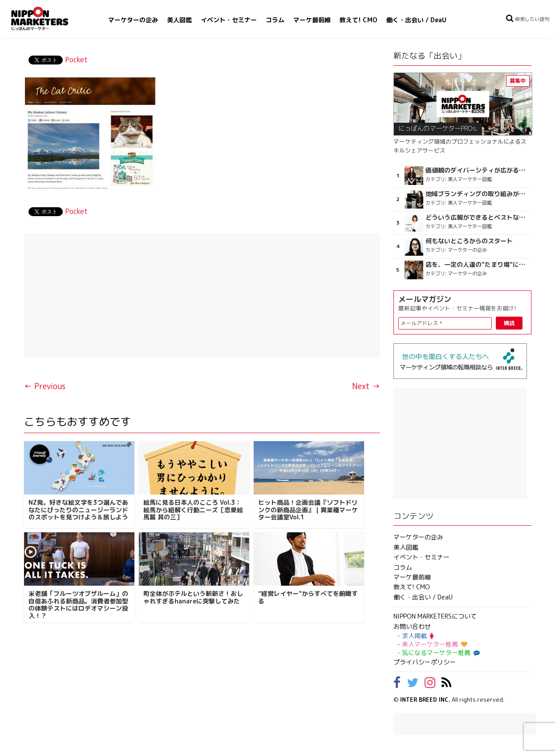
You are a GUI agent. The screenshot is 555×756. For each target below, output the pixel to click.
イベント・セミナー (229, 20)
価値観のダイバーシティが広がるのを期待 (477, 170)
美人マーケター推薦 (435, 644)
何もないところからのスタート (469, 241)
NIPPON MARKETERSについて (435, 616)
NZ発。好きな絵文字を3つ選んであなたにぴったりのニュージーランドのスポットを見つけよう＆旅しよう (78, 510)
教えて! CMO (359, 20)
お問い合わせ (412, 626)
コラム (275, 20)
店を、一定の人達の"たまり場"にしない (477, 265)
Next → (366, 386)
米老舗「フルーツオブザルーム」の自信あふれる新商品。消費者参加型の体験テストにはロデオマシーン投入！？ (78, 605)
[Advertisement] (202, 296)
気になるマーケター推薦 (440, 653)
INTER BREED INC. (425, 700)
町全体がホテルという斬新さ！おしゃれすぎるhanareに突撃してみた (193, 597)
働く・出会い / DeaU (416, 20)
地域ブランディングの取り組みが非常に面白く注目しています (477, 194)
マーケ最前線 (312, 20)
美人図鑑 (179, 20)
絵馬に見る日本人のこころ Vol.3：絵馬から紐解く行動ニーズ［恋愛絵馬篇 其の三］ (193, 510)
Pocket (76, 60)
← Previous (45, 386)
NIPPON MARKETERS (49, 18)
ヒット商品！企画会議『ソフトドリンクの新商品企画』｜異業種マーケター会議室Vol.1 (308, 510)
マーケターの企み (133, 20)
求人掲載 (418, 636)
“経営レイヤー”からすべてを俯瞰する (308, 597)
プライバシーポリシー (425, 662)
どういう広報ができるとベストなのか (477, 217)
